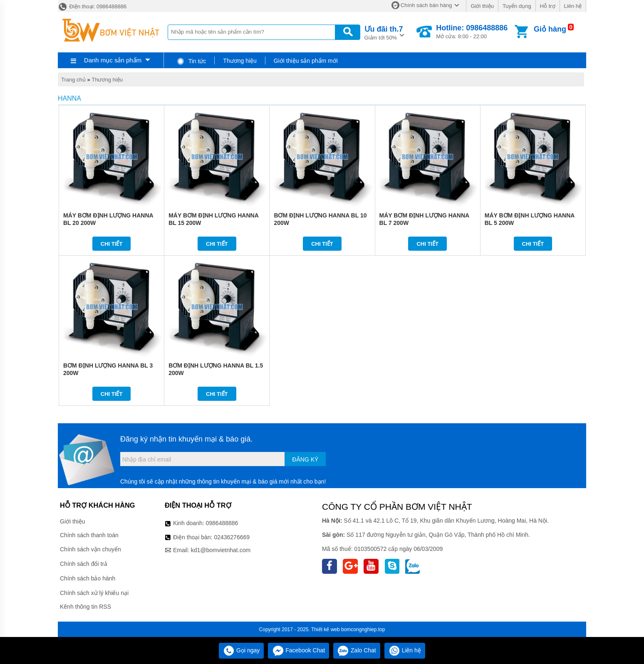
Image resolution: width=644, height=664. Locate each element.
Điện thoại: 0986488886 (92, 6)
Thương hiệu (240, 61)
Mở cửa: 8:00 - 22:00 (472, 32)
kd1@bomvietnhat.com (221, 550)
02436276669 (232, 537)
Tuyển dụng (517, 6)
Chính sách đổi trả (84, 564)
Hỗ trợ (548, 6)
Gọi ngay (241, 650)
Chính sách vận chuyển (90, 549)
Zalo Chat (357, 650)
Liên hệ (573, 6)
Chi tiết (112, 244)
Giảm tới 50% (384, 32)
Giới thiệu (482, 6)
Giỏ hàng (550, 29)
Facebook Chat (298, 650)
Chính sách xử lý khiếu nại (94, 593)
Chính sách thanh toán (89, 535)
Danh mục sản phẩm (113, 60)
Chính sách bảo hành (88, 578)
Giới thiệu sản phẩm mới (306, 61)
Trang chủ (73, 80)
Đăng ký (305, 459)
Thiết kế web (326, 629)
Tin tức (191, 61)
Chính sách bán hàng (426, 5)
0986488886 (222, 523)
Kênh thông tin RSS (85, 607)
